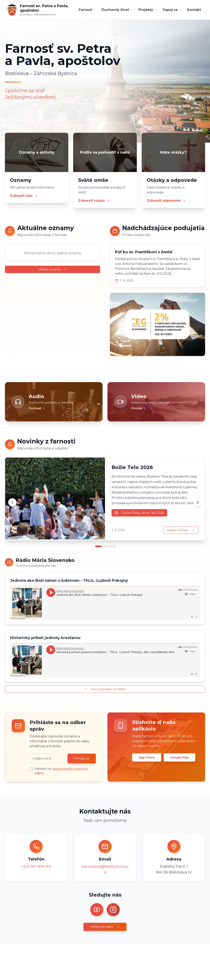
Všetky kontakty (105, 927)
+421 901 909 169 (36, 866)
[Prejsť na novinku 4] (111, 546)
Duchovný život (117, 10)
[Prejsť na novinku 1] (98, 546)
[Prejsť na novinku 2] (104, 546)
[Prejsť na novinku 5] (114, 546)
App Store (147, 757)
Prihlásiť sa (82, 758)
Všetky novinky (181, 530)
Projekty (148, 10)
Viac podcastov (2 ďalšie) (105, 689)
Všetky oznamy (53, 269)
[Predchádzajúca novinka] (12, 502)
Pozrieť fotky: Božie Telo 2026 (139, 513)
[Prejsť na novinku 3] (107, 546)
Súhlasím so (61, 771)
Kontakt (194, 10)
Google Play (179, 757)
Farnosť (87, 10)
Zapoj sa (172, 10)
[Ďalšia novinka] (198, 502)
